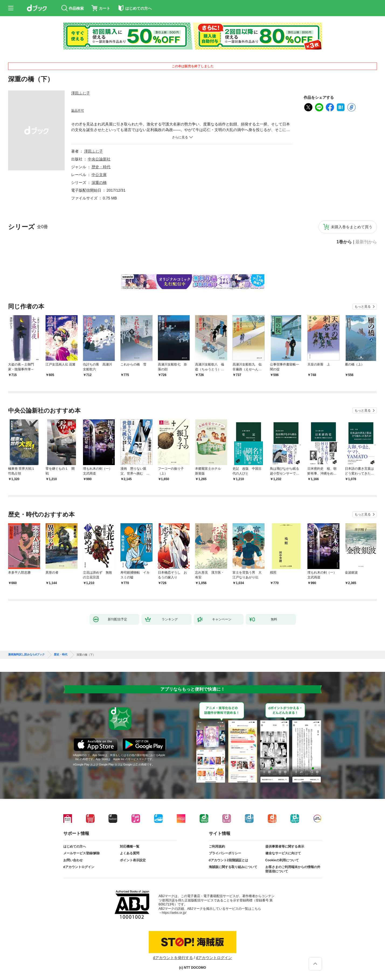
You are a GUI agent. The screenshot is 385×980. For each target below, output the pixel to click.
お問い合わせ (73, 860)
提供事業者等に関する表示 (285, 846)
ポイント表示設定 (133, 860)
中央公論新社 (99, 159)
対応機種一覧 (130, 846)
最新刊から (366, 242)
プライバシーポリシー (225, 853)
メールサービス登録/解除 (81, 853)
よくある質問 (130, 853)
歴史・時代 (101, 167)
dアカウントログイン (79, 867)
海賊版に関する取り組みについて (233, 867)
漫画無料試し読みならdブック (26, 655)
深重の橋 (99, 182)
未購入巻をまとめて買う (352, 227)
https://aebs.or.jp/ (174, 913)
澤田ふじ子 (81, 93)
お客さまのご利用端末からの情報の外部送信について (293, 869)
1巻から (344, 242)
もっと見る (363, 307)
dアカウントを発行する (173, 958)
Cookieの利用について (282, 860)
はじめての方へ (75, 846)
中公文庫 (99, 175)
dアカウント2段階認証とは (228, 860)
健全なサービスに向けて (283, 853)
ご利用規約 (217, 846)
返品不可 (78, 111)
